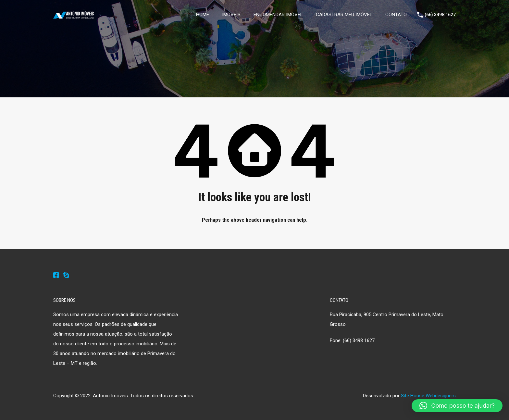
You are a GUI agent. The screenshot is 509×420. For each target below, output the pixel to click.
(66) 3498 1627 (440, 15)
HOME (203, 15)
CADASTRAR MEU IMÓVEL (344, 15)
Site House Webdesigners (428, 396)
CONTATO (396, 15)
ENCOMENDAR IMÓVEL (278, 15)
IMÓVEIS (231, 15)
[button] (457, 406)
